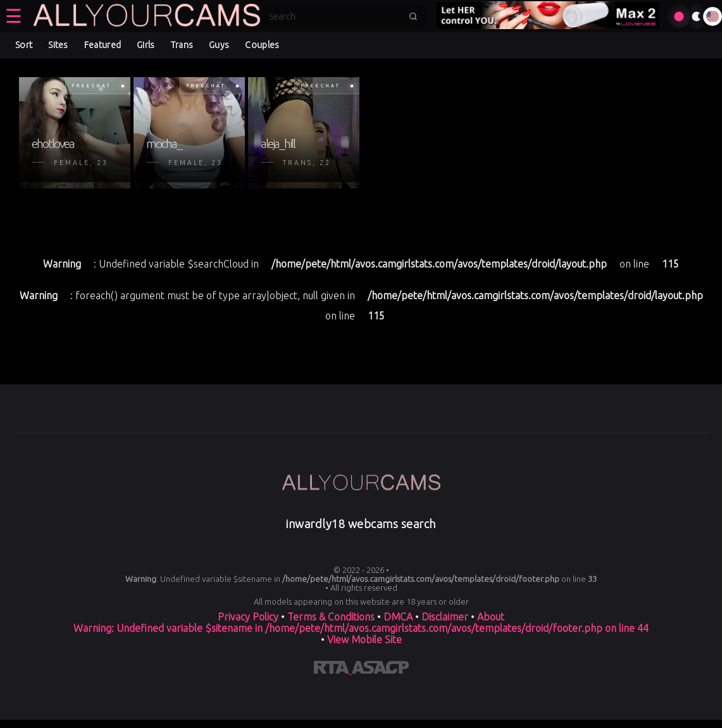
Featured (103, 45)
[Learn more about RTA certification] (333, 670)
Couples (262, 45)
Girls (146, 45)
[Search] (335, 16)
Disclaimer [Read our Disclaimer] (445, 617)
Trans (182, 45)
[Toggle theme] (697, 16)
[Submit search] (413, 16)
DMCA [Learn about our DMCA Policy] (398, 617)
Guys (219, 45)
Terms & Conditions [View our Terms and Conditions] (331, 617)
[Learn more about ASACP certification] (380, 670)
